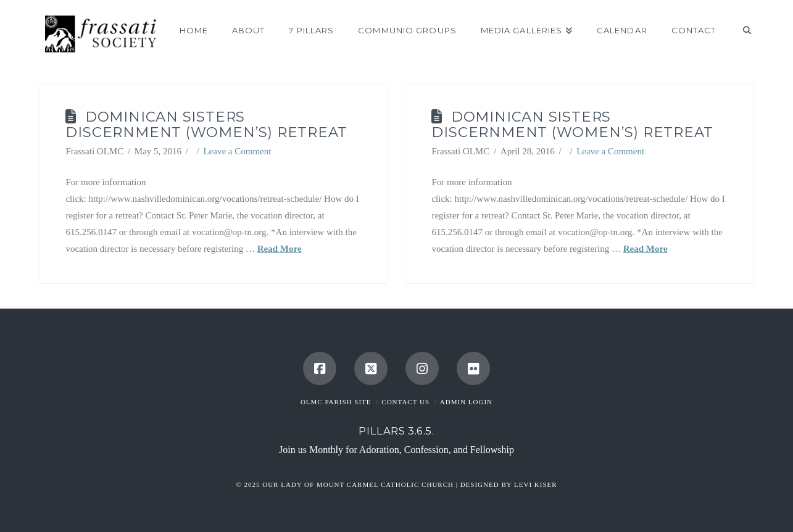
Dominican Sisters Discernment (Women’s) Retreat (206, 124)
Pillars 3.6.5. (396, 431)
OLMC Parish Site (336, 402)
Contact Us (405, 402)
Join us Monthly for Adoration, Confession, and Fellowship (396, 450)
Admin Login (466, 402)
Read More (280, 249)
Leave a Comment (237, 151)
